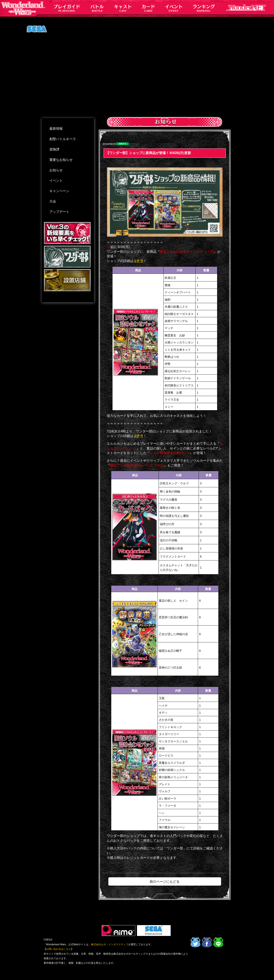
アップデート (59, 212)
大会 (53, 201)
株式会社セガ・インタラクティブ (110, 944)
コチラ (138, 261)
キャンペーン (59, 191)
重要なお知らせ (61, 160)
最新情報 (56, 129)
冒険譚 (54, 149)
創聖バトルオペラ (63, 139)
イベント (56, 181)
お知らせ (56, 170)
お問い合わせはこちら (59, 949)
